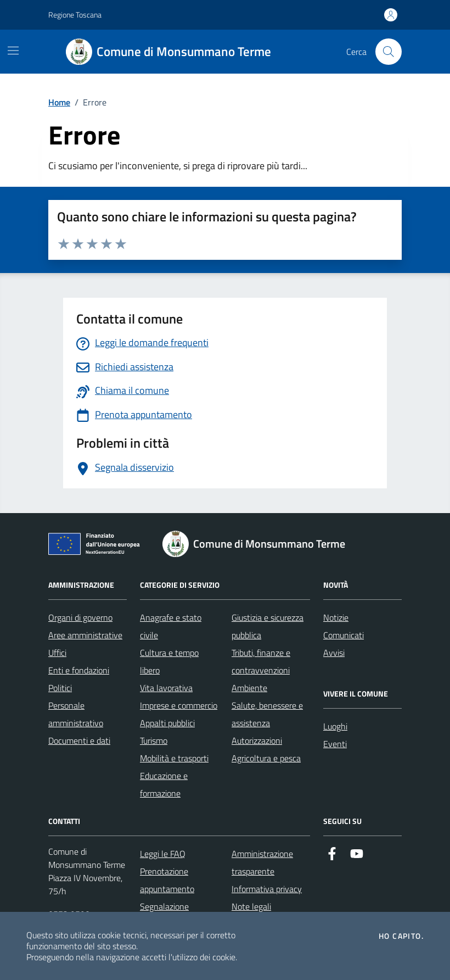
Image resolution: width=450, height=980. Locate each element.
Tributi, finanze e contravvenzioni (261, 661)
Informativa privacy (267, 889)
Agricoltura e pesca (266, 758)
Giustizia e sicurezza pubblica (268, 626)
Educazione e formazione (164, 784)
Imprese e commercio (179, 705)
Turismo (154, 740)
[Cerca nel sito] (389, 52)
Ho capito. (401, 936)
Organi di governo (80, 617)
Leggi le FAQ (163, 854)
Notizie (336, 617)
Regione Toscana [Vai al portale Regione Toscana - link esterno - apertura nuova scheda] (75, 15)
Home (59, 102)
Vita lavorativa (166, 688)
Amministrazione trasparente (262, 862)
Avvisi (334, 653)
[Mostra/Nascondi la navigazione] (13, 51)
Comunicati (344, 635)
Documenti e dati (79, 740)
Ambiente (249, 688)
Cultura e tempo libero (169, 661)
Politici (60, 688)
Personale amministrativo (76, 714)
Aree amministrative (85, 635)
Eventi (335, 744)
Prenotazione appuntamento (167, 880)
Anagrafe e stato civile (171, 626)
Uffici (57, 653)
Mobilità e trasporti (174, 758)
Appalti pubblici (167, 723)
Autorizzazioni (257, 740)
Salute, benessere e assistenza (267, 714)
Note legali (251, 906)
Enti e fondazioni (79, 670)
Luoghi (335, 726)
